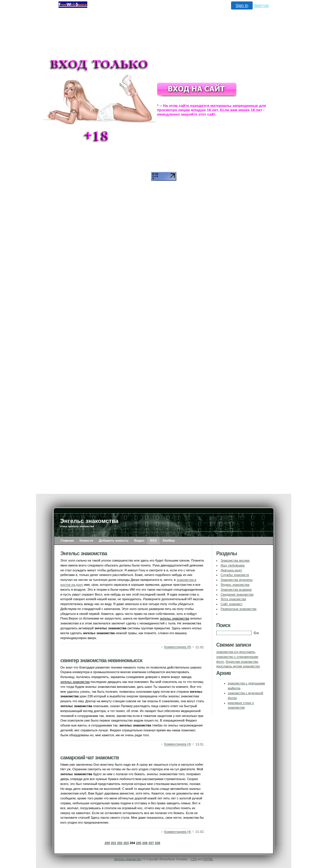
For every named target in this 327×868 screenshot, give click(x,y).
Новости (86, 541)
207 (151, 843)
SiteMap (169, 541)
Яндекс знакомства (235, 585)
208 (157, 843)
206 (145, 843)
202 (120, 843)
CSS (194, 859)
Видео (139, 541)
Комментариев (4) (178, 744)
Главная (67, 541)
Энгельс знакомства (127, 859)
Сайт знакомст (232, 604)
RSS (153, 541)
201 (114, 843)
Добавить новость (114, 541)
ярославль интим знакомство (238, 666)
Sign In (242, 5)
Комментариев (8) (178, 647)
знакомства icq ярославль (236, 652)
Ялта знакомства (233, 599)
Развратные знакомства (239, 609)
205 (139, 843)
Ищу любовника (233, 565)
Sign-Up (261, 5)
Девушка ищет (231, 570)
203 (126, 843)
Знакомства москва (235, 560)
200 (107, 843)
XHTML (208, 859)
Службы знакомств (235, 575)
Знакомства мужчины (237, 580)
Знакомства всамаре (236, 590)
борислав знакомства (242, 662)
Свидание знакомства (237, 594)
